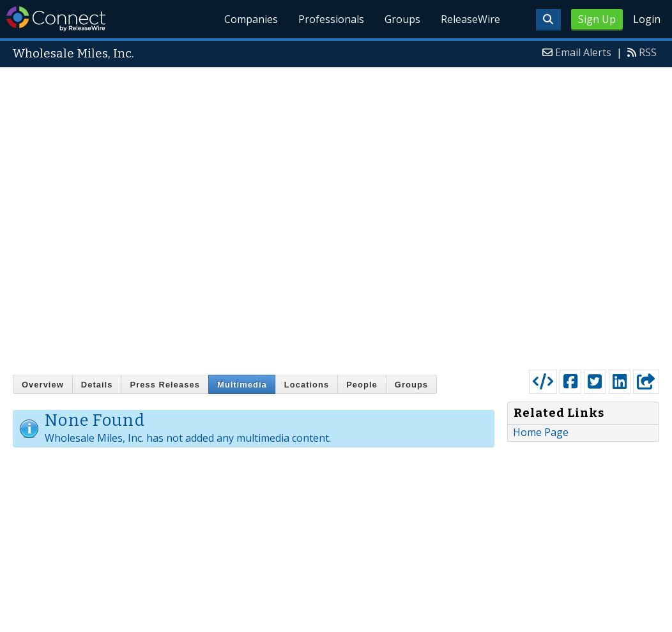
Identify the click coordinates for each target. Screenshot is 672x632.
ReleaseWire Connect (56, 19)
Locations (307, 385)
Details (97, 385)
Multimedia (242, 385)
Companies (252, 19)
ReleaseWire (470, 19)
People (362, 385)
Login (647, 19)
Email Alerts (583, 52)
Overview (43, 385)
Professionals (332, 19)
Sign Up (597, 19)
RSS (648, 52)
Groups (402, 19)
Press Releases (164, 385)
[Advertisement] (177, 216)
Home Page (541, 432)
